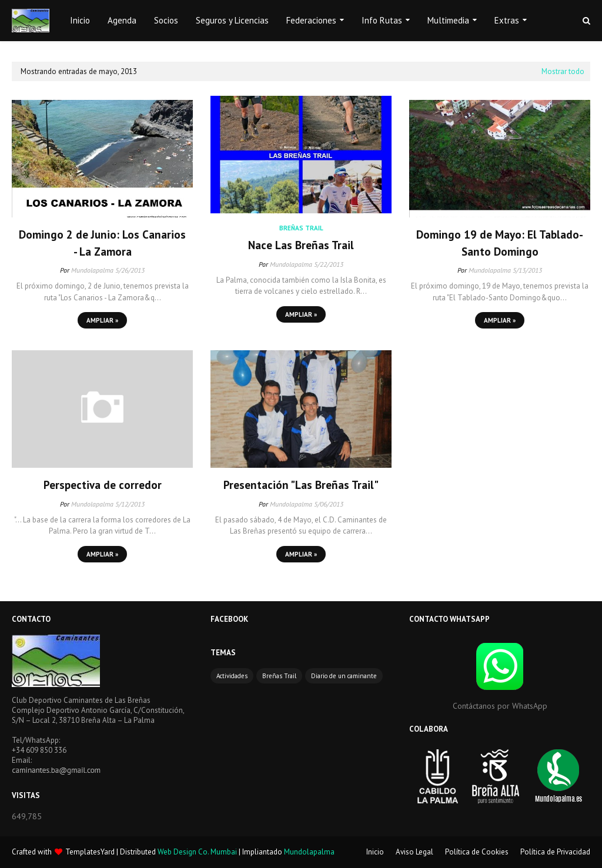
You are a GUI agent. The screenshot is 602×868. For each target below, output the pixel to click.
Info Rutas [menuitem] (382, 20)
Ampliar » (102, 320)
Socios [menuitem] (166, 20)
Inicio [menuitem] (80, 20)
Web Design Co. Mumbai (197, 852)
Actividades (232, 676)
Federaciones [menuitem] (311, 20)
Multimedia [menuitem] (448, 20)
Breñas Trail (279, 676)
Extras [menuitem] (507, 20)
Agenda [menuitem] (122, 20)
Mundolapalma (92, 270)
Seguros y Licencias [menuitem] (232, 20)
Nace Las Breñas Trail (301, 245)
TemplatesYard (90, 852)
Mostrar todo (563, 71)
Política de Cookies (477, 852)
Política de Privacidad (555, 852)
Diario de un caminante (344, 676)
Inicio (375, 852)
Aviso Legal (414, 852)
